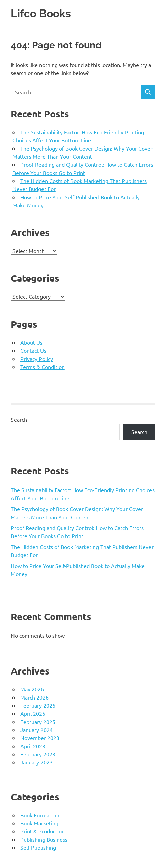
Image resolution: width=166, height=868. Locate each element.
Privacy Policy (37, 359)
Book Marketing (39, 823)
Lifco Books (41, 13)
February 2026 (38, 705)
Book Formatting (40, 815)
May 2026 (32, 689)
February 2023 (38, 754)
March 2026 (34, 697)
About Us (31, 342)
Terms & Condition (43, 367)
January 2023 (36, 762)
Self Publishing (38, 847)
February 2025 (38, 722)
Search (19, 419)
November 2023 (40, 738)
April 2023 (33, 746)
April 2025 (33, 713)
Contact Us (33, 350)
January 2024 (36, 730)
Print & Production (43, 831)
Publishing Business (44, 839)
